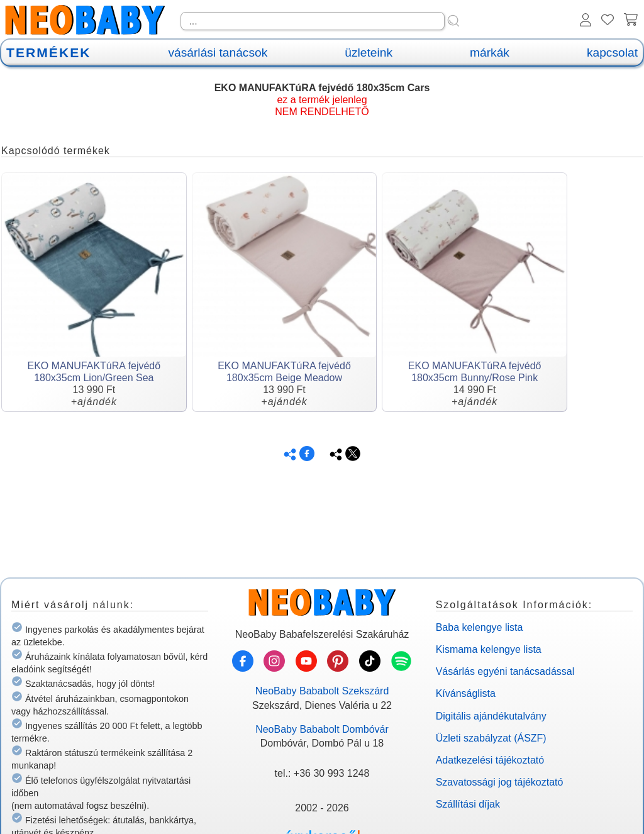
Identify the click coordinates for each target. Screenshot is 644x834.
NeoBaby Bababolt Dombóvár (322, 729)
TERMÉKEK (48, 53)
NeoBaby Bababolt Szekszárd (322, 691)
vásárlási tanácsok (218, 53)
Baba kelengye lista (480, 627)
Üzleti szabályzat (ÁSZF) (491, 738)
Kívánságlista (466, 693)
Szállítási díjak (468, 804)
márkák (490, 53)
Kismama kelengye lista (489, 649)
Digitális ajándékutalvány (491, 716)
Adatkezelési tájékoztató (490, 760)
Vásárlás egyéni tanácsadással (505, 671)
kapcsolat (612, 53)
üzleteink (369, 53)
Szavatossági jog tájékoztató (500, 782)
